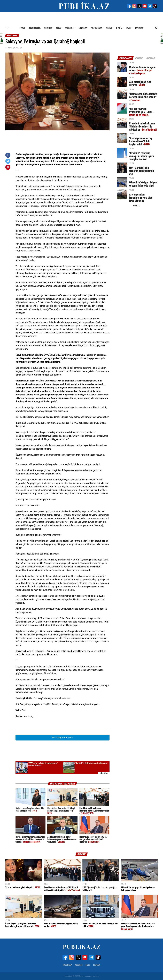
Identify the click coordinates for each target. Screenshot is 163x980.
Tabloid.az (83, 28)
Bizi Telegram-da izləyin (63, 738)
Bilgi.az (109, 28)
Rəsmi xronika (35, 28)
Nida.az (22, 28)
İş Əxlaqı (97, 965)
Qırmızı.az (48, 28)
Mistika (119, 28)
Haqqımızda (67, 965)
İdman (129, 28)
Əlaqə (88, 965)
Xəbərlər (79, 965)
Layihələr (139, 28)
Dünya (58, 28)
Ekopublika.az (96, 28)
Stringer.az (70, 28)
